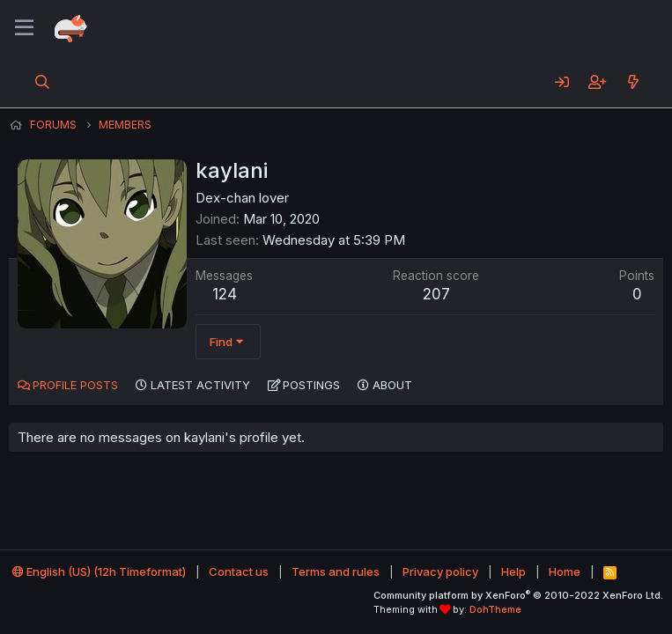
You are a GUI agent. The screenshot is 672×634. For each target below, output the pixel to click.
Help (513, 571)
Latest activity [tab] (200, 385)
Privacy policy (440, 571)
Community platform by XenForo (518, 595)
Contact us (239, 571)
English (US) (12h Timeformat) (99, 571)
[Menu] (24, 28)
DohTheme (495, 609)
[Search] (43, 82)
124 (225, 294)
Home (565, 571)
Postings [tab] (311, 385)
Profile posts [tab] (75, 385)
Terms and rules (336, 571)
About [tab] (392, 385)
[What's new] (633, 82)
